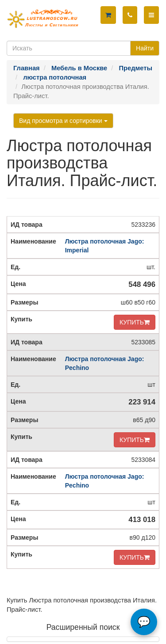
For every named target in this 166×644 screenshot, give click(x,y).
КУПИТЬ (135, 322)
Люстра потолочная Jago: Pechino (105, 363)
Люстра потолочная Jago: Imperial (105, 246)
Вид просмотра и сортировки (63, 121)
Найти (145, 48)
